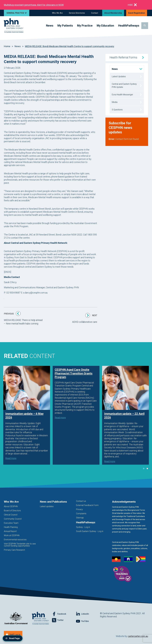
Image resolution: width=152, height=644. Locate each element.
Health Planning (11, 527)
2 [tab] (147, 469)
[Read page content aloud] (13, 638)
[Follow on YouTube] (88, 621)
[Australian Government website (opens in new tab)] (16, 618)
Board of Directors (12, 511)
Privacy (79, 509)
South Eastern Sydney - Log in (90, 531)
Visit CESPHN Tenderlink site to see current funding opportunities (20, 545)
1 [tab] (144, 469)
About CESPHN (11, 506)
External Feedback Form (87, 505)
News (18, 46)
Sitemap (80, 518)
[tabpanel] (27, 415)
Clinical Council (11, 515)
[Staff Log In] (13, 634)
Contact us (81, 501)
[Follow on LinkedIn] (88, 614)
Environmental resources (15, 540)
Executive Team (11, 523)
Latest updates (47, 506)
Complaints (81, 514)
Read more (11, 458)
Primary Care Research (14, 550)
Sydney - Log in (83, 527)
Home (7, 46)
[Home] (14, 26)
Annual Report (10, 531)
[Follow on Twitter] (64, 620)
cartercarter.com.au (138, 636)
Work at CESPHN (12, 535)
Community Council (13, 519)
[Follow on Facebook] (64, 614)
